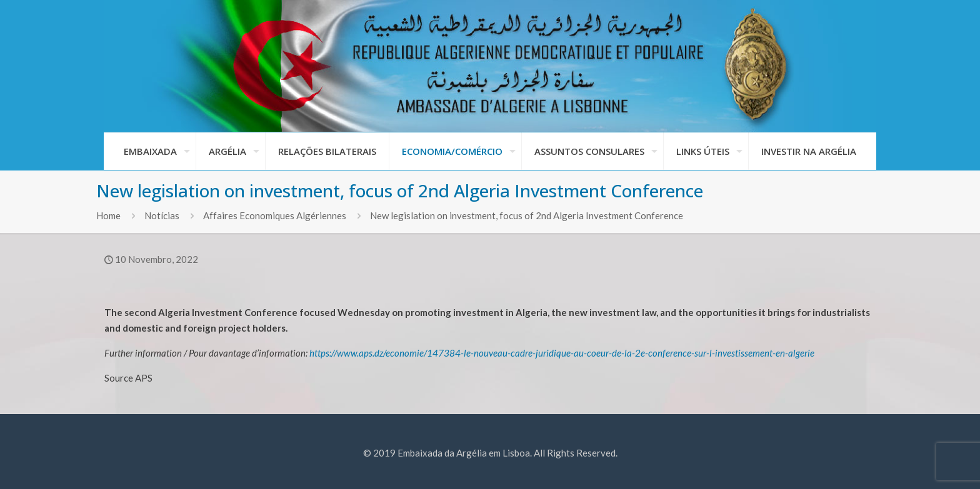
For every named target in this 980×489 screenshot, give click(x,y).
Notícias (162, 215)
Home (108, 215)
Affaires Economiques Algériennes (275, 215)
